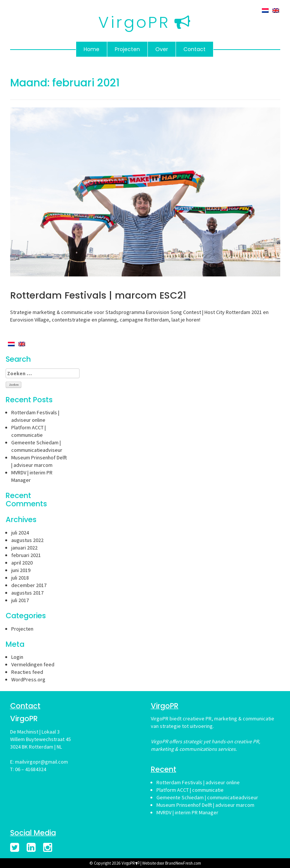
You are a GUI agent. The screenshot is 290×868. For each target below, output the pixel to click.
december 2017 (29, 585)
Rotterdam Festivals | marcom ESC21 (98, 295)
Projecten (127, 49)
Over (162, 49)
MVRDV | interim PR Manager (187, 812)
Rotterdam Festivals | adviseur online (198, 782)
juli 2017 (20, 600)
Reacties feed (27, 672)
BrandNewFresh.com (183, 863)
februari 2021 (26, 555)
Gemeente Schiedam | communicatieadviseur (207, 797)
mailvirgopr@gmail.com (41, 762)
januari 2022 (24, 548)
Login (17, 657)
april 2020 (22, 563)
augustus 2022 (27, 540)
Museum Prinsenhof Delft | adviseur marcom (205, 805)
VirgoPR (134, 22)
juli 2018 (20, 578)
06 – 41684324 (31, 769)
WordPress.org (28, 679)
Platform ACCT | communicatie (190, 790)
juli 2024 (20, 533)
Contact (195, 49)
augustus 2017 (27, 593)
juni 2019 (21, 570)
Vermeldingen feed (33, 664)
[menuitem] (265, 10)
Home (92, 49)
